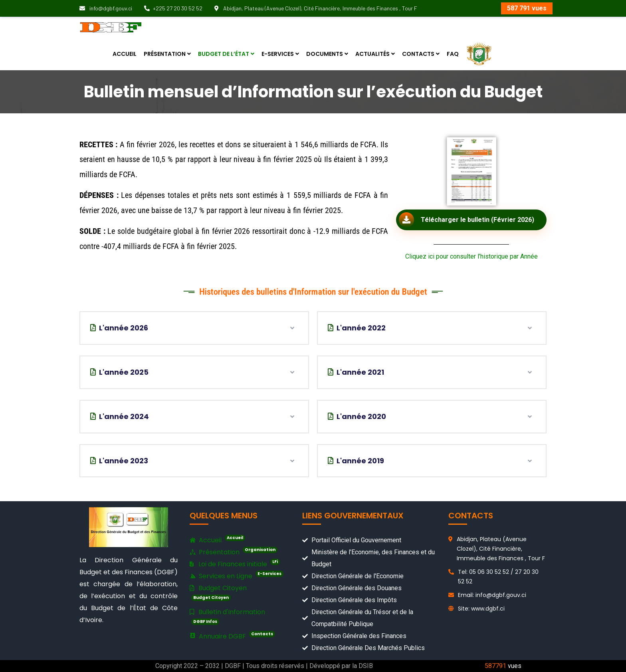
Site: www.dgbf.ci (481, 609)
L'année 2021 (356, 372)
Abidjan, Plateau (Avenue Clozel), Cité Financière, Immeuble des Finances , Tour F (316, 8)
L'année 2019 (356, 461)
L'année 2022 (357, 328)
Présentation (234, 552)
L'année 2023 (119, 461)
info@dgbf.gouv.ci (106, 8)
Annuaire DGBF (232, 636)
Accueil (217, 540)
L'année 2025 (119, 372)
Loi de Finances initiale (235, 564)
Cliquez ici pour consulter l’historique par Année (471, 256)
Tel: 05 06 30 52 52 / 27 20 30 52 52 (498, 577)
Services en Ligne (237, 576)
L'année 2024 (120, 416)
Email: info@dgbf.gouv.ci (492, 595)
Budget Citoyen (218, 592)
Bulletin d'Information (227, 616)
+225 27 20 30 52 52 (173, 8)
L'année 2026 (119, 328)
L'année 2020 (357, 416)
